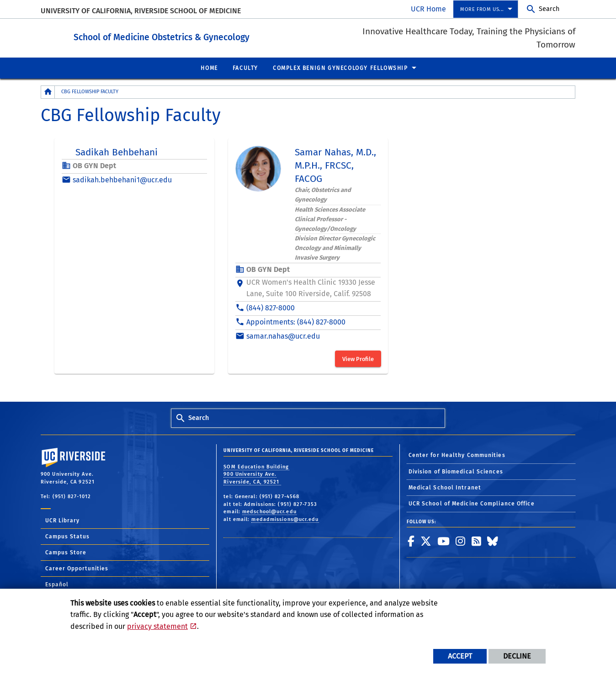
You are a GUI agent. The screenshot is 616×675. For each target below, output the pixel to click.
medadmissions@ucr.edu (285, 519)
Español (57, 584)
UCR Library (62, 520)
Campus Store (66, 552)
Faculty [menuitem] (245, 68)
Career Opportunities (77, 568)
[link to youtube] (444, 541)
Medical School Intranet (445, 487)
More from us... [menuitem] (482, 9)
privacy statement (157, 626)
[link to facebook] (411, 541)
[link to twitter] (426, 541)
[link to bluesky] (493, 541)
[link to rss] (477, 541)
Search (549, 9)
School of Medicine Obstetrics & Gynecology (218, 36)
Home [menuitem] (209, 68)
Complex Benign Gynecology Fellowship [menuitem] (340, 68)
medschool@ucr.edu (269, 511)
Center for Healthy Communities (457, 455)
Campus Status (67, 536)
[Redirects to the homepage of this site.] (48, 92)
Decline (517, 656)
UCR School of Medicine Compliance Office (472, 503)
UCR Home (428, 9)
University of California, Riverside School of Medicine (141, 11)
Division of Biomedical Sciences (456, 471)
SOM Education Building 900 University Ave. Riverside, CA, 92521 (256, 474)
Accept (460, 656)
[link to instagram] (461, 541)
